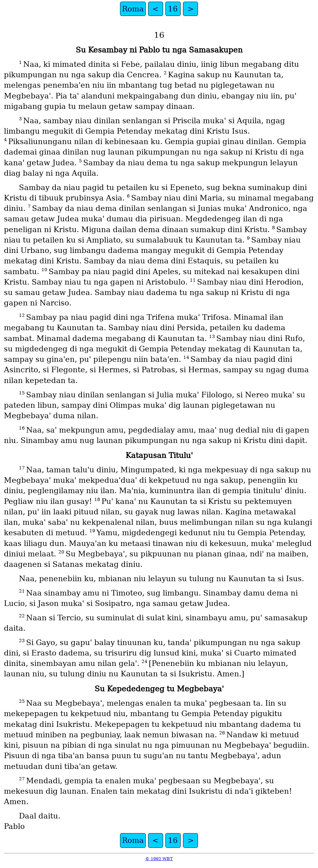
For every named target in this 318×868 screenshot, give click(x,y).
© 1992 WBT (159, 859)
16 (173, 9)
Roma (133, 9)
